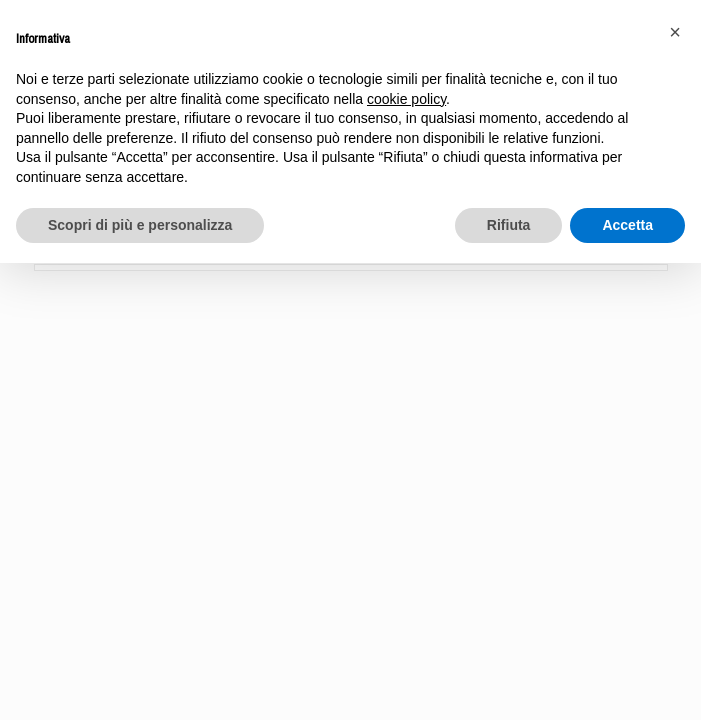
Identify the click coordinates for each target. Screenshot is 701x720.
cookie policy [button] (406, 99)
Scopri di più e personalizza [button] (140, 225)
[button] (675, 32)
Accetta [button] (627, 225)
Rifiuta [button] (509, 225)
